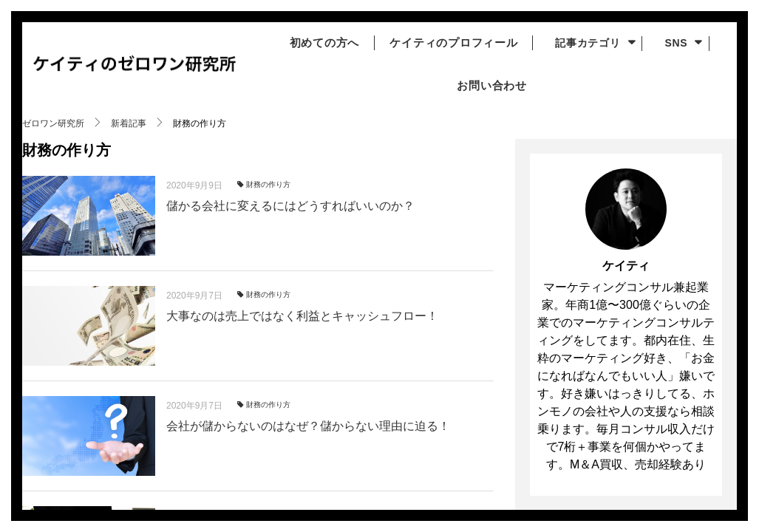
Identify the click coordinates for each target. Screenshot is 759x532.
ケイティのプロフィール (455, 43)
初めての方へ (319, 43)
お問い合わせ (489, 86)
